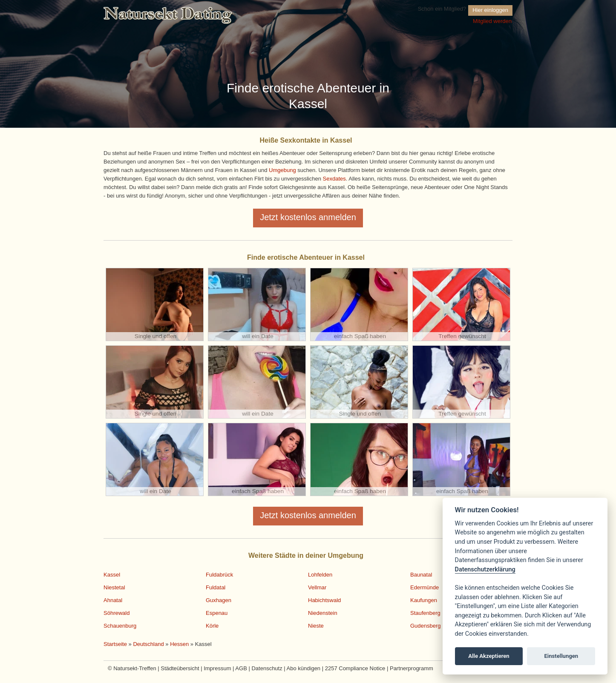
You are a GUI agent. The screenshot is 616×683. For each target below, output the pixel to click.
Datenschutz (267, 668)
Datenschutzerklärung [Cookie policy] (485, 570)
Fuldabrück (219, 575)
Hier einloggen (490, 10)
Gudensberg (426, 626)
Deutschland (148, 644)
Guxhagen (219, 600)
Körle (212, 626)
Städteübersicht (180, 668)
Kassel (112, 575)
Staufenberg (425, 613)
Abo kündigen (304, 668)
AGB (241, 668)
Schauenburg (120, 626)
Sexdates (334, 179)
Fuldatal (216, 587)
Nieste (316, 626)
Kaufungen (424, 600)
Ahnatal (113, 600)
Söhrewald (117, 613)
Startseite (115, 644)
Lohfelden (320, 575)
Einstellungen (561, 656)
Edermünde (425, 587)
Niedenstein (323, 613)
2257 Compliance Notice (355, 668)
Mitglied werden (492, 21)
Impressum (217, 668)
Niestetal (114, 587)
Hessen (179, 644)
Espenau (217, 613)
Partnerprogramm (412, 668)
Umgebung (282, 170)
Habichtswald (324, 600)
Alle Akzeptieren (489, 656)
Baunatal (421, 575)
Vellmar (317, 587)
